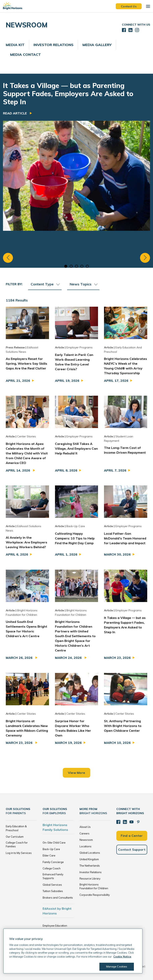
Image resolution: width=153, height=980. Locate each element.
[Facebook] (118, 822)
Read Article (15, 113)
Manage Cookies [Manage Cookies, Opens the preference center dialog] (117, 966)
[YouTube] (131, 822)
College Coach (52, 868)
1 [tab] (66, 266)
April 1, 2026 (66, 554)
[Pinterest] (138, 822)
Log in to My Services (19, 853)
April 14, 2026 (18, 470)
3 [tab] (77, 266)
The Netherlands (90, 866)
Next (145, 258)
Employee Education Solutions (55, 928)
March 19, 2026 (68, 743)
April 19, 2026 (67, 381)
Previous (8, 258)
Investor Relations (53, 45)
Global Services (52, 885)
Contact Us (129, 6)
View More (77, 773)
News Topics (84, 284)
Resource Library (90, 879)
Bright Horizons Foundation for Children (94, 886)
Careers (84, 833)
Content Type (45, 284)
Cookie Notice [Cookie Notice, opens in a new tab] (122, 957)
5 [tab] (87, 266)
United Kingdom (89, 859)
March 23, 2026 (117, 658)
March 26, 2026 (20, 658)
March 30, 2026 (117, 554)
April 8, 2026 (66, 470)
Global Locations (90, 853)
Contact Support (132, 850)
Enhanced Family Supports (53, 876)
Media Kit (15, 45)
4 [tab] (82, 266)
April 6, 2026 (17, 554)
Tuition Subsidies (53, 891)
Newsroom (86, 840)
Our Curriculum (15, 837)
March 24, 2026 (69, 658)
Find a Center (132, 836)
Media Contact (25, 55)
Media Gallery (97, 45)
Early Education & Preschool (16, 828)
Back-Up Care (51, 849)
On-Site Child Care (54, 843)
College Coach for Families (17, 845)
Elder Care (49, 855)
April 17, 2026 (116, 381)
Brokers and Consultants (58, 898)
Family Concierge (53, 862)
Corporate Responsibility (95, 895)
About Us (85, 827)
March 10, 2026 (117, 743)
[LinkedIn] (125, 822)
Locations (85, 846)
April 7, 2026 (115, 470)
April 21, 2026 (18, 381)
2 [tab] (71, 266)
